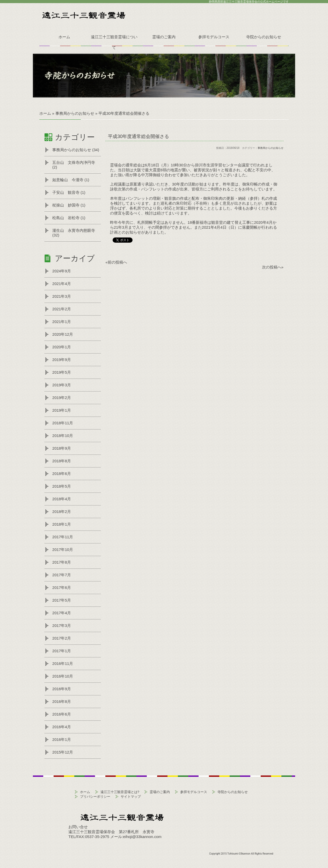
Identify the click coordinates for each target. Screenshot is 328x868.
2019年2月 (62, 398)
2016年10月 (63, 676)
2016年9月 (62, 689)
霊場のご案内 (164, 37)
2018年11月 (63, 423)
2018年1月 (62, 524)
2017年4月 (62, 613)
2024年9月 (62, 271)
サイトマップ (131, 797)
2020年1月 (62, 347)
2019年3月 (62, 385)
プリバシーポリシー (95, 797)
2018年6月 (62, 474)
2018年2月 (62, 512)
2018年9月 (62, 448)
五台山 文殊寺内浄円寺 (74, 162)
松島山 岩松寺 (66, 218)
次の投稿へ (272, 267)
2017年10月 (63, 550)
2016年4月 (62, 727)
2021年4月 (62, 284)
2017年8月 (62, 562)
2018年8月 (62, 461)
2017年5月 (62, 600)
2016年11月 (63, 663)
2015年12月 (63, 752)
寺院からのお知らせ (264, 37)
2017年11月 (63, 537)
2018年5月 (62, 486)
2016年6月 (62, 714)
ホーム (64, 37)
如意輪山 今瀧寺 (68, 180)
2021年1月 (62, 322)
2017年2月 (62, 638)
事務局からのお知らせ (72, 150)
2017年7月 (62, 575)
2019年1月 (62, 410)
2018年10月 (63, 436)
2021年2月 (62, 309)
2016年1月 (62, 739)
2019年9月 (62, 360)
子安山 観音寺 (66, 192)
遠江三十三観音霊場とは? (120, 792)
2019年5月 (62, 372)
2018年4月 (62, 499)
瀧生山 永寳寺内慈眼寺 (74, 230)
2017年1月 (62, 651)
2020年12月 (63, 334)
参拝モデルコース (214, 37)
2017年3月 (62, 625)
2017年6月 (62, 587)
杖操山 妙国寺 (66, 205)
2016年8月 (62, 701)
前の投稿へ (117, 262)
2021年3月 (62, 296)
